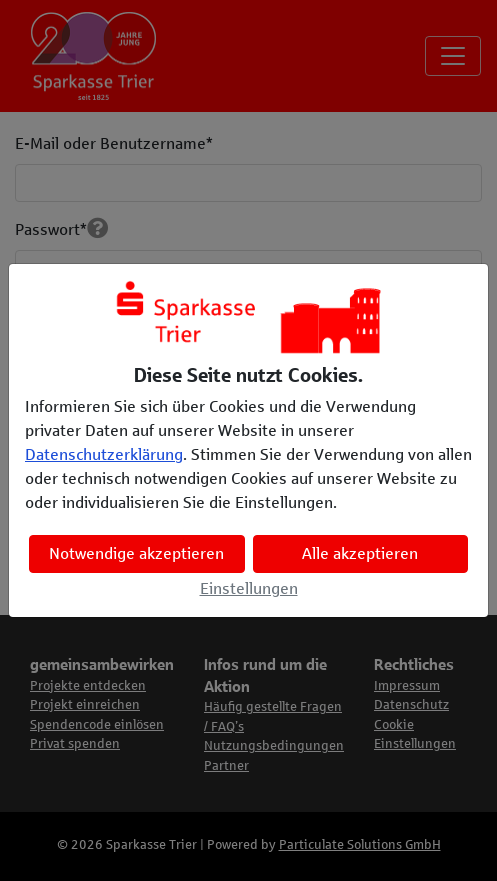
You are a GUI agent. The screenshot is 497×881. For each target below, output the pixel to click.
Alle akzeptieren (360, 553)
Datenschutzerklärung (104, 454)
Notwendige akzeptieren (136, 553)
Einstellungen (249, 588)
